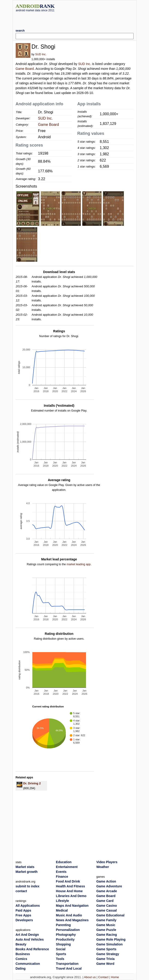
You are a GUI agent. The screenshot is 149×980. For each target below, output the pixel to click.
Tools (60, 959)
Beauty (21, 944)
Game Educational (110, 915)
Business (23, 954)
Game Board (25, 69)
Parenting (63, 925)
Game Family (106, 920)
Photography (66, 935)
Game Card (105, 901)
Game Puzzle (106, 930)
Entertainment (67, 867)
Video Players (107, 862)
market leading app (79, 564)
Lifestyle (63, 901)
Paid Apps (23, 910)
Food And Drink (68, 881)
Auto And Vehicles (30, 939)
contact (21, 891)
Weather (103, 867)
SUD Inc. (41, 54)
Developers (24, 920)
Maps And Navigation (72, 906)
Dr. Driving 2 (32, 783)
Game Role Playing (111, 939)
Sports (61, 954)
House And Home (69, 891)
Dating (21, 968)
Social (61, 949)
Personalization (68, 930)
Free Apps (23, 915)
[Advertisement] (75, 19)
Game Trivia (105, 959)
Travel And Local (69, 968)
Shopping (63, 944)
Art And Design (27, 935)
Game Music (106, 925)
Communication (28, 964)
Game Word (105, 964)
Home (115, 977)
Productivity (65, 939)
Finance (62, 877)
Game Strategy (108, 954)
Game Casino (107, 906)
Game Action (106, 881)
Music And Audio (69, 915)
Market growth (27, 872)
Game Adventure (109, 886)
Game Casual (107, 910)
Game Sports (106, 949)
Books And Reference (32, 949)
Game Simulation (109, 944)
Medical (62, 910)
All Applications (28, 906)
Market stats (25, 867)
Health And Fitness (70, 886)
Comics (22, 959)
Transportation (67, 964)
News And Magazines (72, 920)
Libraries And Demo (71, 896)
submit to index (28, 886)
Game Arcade (107, 891)
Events (61, 872)
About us (90, 977)
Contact (103, 977)
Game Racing (107, 935)
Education (64, 862)
